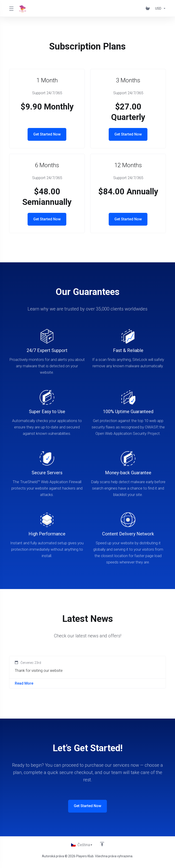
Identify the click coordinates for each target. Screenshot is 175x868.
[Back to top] (102, 846)
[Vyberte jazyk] (82, 847)
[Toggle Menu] (11, 8)
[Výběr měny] (160, 8)
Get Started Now (47, 134)
